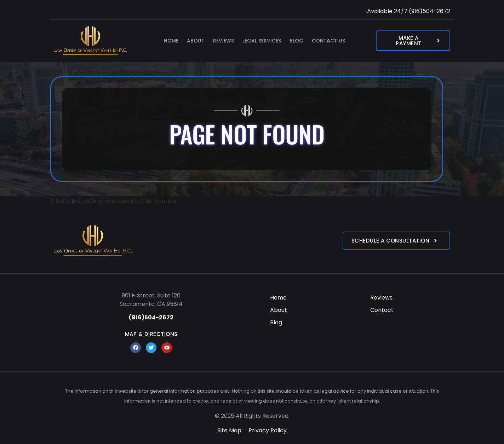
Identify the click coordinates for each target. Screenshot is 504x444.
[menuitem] (310, 298)
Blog (296, 41)
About (196, 41)
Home (171, 41)
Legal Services (262, 41)
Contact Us (328, 41)
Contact (382, 310)
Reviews (224, 41)
